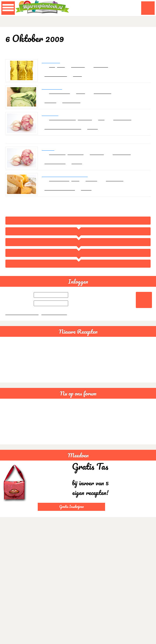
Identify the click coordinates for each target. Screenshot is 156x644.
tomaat (95, 193)
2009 (78, 260)
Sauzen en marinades (67, 137)
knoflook (88, 127)
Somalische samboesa (20, 442)
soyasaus (78, 164)
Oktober (78, 271)
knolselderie (61, 193)
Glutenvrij (10, 434)
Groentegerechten (63, 203)
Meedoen (78, 475)
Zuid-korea (131, 127)
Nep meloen (53, 93)
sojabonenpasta (64, 127)
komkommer (61, 98)
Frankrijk (109, 69)
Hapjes (53, 108)
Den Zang (50, 122)
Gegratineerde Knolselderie (67, 188)
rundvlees (59, 164)
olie (53, 69)
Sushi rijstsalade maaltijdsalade (26, 396)
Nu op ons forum (78, 413)
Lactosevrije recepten (19, 425)
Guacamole (11, 372)
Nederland (110, 98)
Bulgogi (48, 159)
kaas (78, 193)
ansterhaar (78, 108)
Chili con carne (14, 380)
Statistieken (11, 458)
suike (84, 98)
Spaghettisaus (13, 364)
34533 (100, 137)
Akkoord (136, 641)
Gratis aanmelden (56, 333)
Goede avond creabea (19, 450)
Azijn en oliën (59, 79)
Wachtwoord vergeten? (23, 333)
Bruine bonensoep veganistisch (26, 388)
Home (78, 238)
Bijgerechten (58, 174)
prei (106, 127)
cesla (85, 79)
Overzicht (78, 249)
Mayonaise (51, 64)
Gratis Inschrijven (72, 527)
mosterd (81, 69)
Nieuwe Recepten (78, 352)
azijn (63, 69)
